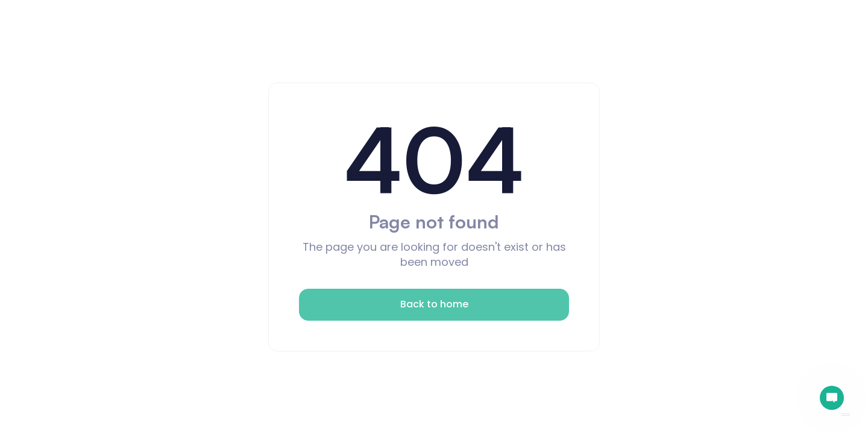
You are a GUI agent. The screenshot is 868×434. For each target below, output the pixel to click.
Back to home (434, 304)
